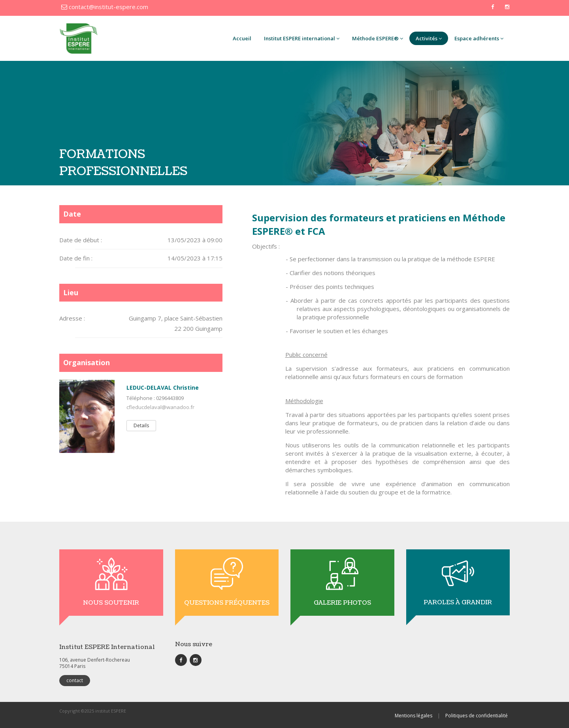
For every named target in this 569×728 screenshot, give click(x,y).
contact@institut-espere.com (105, 7)
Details (141, 425)
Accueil (242, 38)
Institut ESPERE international (302, 38)
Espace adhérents (479, 38)
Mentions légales (414, 716)
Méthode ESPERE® (378, 38)
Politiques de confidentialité (477, 716)
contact (75, 680)
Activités (429, 38)
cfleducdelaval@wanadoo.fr (160, 407)
